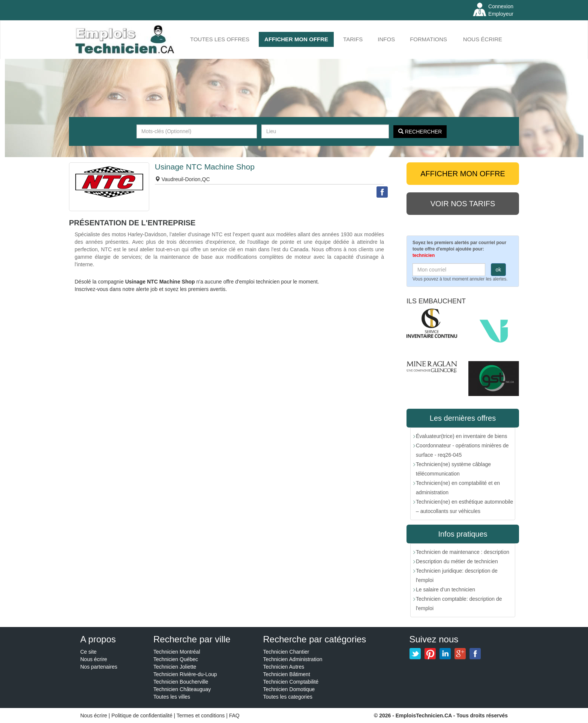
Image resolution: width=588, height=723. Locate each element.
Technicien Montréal (177, 652)
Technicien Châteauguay (182, 689)
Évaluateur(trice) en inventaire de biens (462, 436)
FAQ (234, 715)
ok (499, 270)
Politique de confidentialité (142, 715)
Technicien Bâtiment (287, 674)
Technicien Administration (293, 659)
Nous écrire (483, 39)
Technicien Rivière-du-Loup (185, 674)
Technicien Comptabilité (291, 682)
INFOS (386, 39)
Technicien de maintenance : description (463, 552)
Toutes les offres (220, 39)
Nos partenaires (99, 667)
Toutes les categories (288, 697)
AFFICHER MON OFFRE (296, 39)
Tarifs (353, 39)
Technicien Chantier (286, 652)
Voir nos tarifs (463, 204)
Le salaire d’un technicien (445, 589)
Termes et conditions (201, 715)
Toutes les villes (172, 697)
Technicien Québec (176, 659)
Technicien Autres (284, 667)
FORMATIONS (428, 39)
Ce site (88, 652)
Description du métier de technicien (457, 561)
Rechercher (420, 132)
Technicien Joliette (175, 667)
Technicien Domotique (289, 689)
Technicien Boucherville (181, 682)
